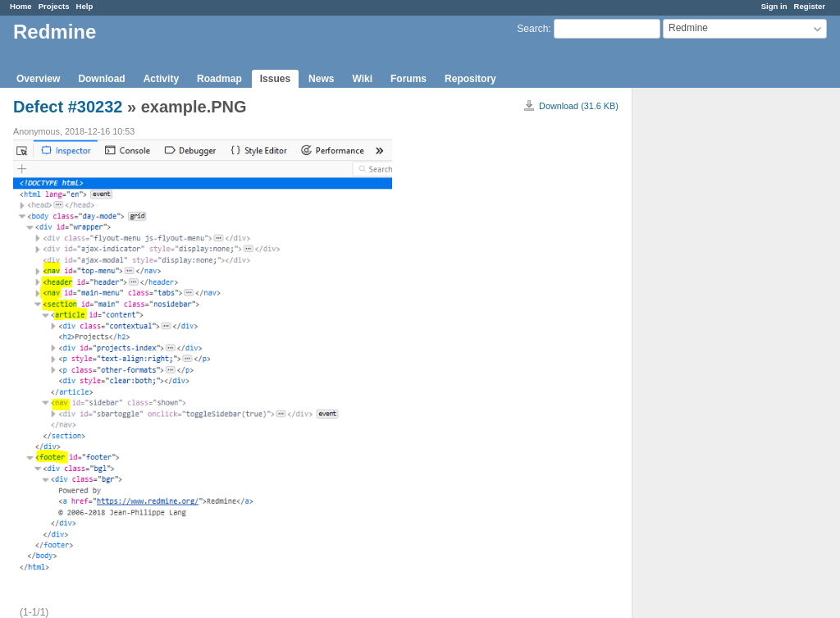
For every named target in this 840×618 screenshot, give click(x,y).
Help (85, 6)
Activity (161, 79)
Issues (275, 79)
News (321, 79)
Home (21, 6)
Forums (409, 79)
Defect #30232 (68, 107)
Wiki (362, 79)
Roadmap (219, 79)
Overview (38, 79)
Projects (54, 6)
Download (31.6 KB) (579, 106)
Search (532, 29)
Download (101, 79)
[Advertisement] (714, 346)
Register (810, 6)
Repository (470, 79)
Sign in (774, 6)
